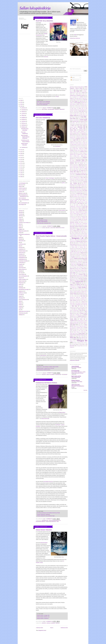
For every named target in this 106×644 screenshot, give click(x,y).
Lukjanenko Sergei (84, 216)
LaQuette (74, 203)
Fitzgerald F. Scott (79, 139)
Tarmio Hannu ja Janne (84, 308)
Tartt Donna (73, 309)
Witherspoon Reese (81, 343)
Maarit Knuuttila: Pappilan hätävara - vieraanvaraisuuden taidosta (51, 237)
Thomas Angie (76, 313)
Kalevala (78, 176)
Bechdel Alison (72, 107)
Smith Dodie (82, 295)
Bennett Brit (78, 107)
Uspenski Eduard (83, 323)
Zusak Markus (82, 344)
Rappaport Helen (83, 270)
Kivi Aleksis (85, 190)
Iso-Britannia (21, 244)
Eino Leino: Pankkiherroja (43, 118)
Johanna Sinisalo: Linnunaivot (43, 618)
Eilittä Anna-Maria (83, 133)
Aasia (20, 217)
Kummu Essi (72, 199)
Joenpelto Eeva (83, 170)
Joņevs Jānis (72, 173)
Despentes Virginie (73, 127)
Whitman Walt (72, 341)
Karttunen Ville (74, 180)
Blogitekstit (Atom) (42, 630)
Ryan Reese (81, 279)
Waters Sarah (81, 338)
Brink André (81, 111)
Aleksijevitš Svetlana (80, 95)
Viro (20, 310)
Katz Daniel (80, 182)
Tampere (20, 296)
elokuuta (23, 115)
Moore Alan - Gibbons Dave (75, 240)
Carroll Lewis (81, 118)
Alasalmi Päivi (73, 95)
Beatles (20, 226)
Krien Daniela (78, 198)
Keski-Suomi (21, 253)
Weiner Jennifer (76, 339)
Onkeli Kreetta (79, 254)
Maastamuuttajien (44, 543)
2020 (21, 154)
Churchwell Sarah (75, 121)
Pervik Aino (85, 261)
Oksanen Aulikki (77, 253)
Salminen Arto (79, 284)
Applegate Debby (73, 100)
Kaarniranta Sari (72, 176)
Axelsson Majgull (77, 103)
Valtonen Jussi (76, 326)
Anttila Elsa (84, 98)
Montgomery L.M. (78, 238)
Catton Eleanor (76, 120)
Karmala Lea (78, 179)
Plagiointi (21, 278)
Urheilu (20, 305)
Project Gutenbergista (50, 178)
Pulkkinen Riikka (74, 266)
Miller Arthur (84, 232)
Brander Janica (77, 110)
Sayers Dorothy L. (83, 287)
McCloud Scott (72, 229)
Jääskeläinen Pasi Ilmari (81, 175)
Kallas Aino (82, 176)
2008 (21, 173)
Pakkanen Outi (77, 258)
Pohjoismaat (21, 283)
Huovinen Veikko (80, 160)
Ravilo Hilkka (73, 273)
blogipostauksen (62, 412)
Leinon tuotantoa (62, 210)
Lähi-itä (20, 266)
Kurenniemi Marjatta (74, 201)
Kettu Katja (72, 188)
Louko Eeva (72, 216)
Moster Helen (76, 243)
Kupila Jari (84, 199)
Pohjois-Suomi (22, 281)
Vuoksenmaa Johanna (80, 335)
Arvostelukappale (22, 183)
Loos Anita (84, 215)
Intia (20, 242)
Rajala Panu (72, 269)
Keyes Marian (79, 188)
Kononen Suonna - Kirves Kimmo (77, 195)
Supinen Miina (72, 303)
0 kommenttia (50, 108)
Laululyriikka (21, 263)
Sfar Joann (75, 290)
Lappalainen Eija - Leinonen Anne (75, 206)
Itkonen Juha (81, 166)
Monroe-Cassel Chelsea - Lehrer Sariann (81, 237)
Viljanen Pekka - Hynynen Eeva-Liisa (80, 329)
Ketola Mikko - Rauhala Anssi (81, 186)
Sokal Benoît (83, 296)
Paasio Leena (81, 257)
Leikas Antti (81, 209)
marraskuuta (24, 110)
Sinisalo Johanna (51, 623)
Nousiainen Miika (83, 247)
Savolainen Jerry (74, 287)
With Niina (75, 343)
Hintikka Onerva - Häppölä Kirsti (80, 156)
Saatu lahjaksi (21, 204)
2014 (21, 161)
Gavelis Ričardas (83, 140)
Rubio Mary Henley (76, 277)
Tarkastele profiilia (75, 38)
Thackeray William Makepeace (78, 312)
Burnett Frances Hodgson (82, 116)
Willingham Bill (82, 341)
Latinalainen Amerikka (23, 261)
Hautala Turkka (84, 150)
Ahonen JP (84, 93)
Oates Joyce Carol (80, 251)
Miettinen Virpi (78, 232)
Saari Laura (72, 282)
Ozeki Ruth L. (79, 256)
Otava (63, 557)
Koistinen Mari (80, 192)
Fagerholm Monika (84, 137)
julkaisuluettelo (43, 355)
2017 (21, 155)
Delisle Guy (74, 126)
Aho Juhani (76, 91)
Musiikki (21, 271)
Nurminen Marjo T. (74, 250)
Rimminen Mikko (82, 274)
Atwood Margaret (74, 101)
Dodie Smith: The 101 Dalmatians (44, 102)
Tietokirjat (21, 298)
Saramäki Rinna (72, 286)
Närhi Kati (73, 251)
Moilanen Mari (80, 235)
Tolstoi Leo (75, 316)
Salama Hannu (84, 283)
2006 (21, 177)
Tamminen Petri (72, 308)
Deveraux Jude (82, 127)
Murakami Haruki (83, 243)
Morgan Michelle (83, 240)
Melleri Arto (79, 229)
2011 (21, 167)
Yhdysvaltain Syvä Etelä (24, 311)
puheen (63, 183)
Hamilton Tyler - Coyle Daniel (78, 147)
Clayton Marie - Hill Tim (74, 123)
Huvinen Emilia (78, 162)
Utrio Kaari (73, 325)
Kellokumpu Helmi (73, 185)
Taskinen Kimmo (81, 309)
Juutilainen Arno (84, 173)
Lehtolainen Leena (74, 209)
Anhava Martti (79, 98)
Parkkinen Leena (74, 260)
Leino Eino (53, 228)
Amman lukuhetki (75, 366)
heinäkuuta (24, 117)
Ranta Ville (84, 269)
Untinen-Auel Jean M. (74, 323)
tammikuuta (24, 147)
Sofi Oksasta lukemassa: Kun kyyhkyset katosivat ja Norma (48, 513)
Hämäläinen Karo (83, 163)
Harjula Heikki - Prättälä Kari (78, 149)
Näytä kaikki (85, 390)
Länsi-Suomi (21, 268)
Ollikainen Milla (72, 254)
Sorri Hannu (77, 299)
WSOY (61, 410)
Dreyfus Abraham (73, 131)
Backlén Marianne (73, 104)
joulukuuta (24, 108)
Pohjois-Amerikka (22, 279)
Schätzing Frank (81, 289)
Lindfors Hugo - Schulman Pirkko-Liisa (76, 212)
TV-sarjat (21, 294)
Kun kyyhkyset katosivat (48, 482)
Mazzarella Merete (83, 228)
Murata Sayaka (73, 244)
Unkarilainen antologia (83, 322)
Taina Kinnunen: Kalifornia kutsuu (44, 370)
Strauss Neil (72, 302)
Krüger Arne (84, 198)
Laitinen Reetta (83, 205)
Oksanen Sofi (45, 520)
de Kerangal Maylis (79, 346)
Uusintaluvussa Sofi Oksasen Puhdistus (46, 383)
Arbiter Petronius (79, 100)
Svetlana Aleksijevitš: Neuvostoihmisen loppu (46, 516)
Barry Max (84, 104)
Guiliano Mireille (74, 144)
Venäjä (20, 308)
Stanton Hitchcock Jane (74, 300)
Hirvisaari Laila (72, 157)
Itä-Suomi (21, 247)
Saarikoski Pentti (79, 281)
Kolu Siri (86, 193)
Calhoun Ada (77, 117)
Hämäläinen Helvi (73, 163)
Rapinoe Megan (77, 270)
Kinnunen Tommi (79, 190)
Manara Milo (75, 225)
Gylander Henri (72, 146)
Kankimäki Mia (76, 177)
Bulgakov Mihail (73, 116)
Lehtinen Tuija (85, 208)
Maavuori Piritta (83, 221)
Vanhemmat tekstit (64, 628)
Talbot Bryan (74, 306)
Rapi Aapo (72, 270)
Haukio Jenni (77, 150)
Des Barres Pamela (82, 126)
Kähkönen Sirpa (73, 202)
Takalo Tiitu (85, 305)
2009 (21, 171)
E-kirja (20, 233)
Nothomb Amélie (74, 247)
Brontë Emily (77, 113)
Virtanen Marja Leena (73, 333)
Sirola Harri (80, 293)
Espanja (20, 237)
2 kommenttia (50, 226)
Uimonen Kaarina (80, 320)
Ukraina (20, 303)
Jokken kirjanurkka (76, 385)
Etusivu (52, 628)
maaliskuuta (24, 125)
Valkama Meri (80, 325)
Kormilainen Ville (76, 196)
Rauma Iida (84, 271)
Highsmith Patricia (73, 154)
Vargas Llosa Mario (83, 326)
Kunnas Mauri (78, 199)
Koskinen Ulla (72, 198)
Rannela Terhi (78, 269)
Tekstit (73, 77)
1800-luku (21, 216)
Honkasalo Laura (79, 157)
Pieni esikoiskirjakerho (23, 203)
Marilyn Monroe (22, 269)
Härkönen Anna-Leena (74, 165)
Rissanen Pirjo (72, 276)
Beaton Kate (78, 105)
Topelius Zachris (81, 316)
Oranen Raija (84, 254)
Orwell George (72, 256)
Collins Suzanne (83, 123)
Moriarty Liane (80, 241)
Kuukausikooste (22, 259)
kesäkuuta (23, 119)
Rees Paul (79, 273)
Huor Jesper (72, 160)
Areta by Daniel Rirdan (76, 377)
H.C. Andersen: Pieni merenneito (43, 103)
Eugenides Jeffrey (73, 137)
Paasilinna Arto (74, 257)
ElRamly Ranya (78, 134)
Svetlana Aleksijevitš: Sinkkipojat (43, 514)
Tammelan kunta (83, 306)
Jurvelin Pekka (77, 173)
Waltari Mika (73, 338)
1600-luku (21, 212)
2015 (21, 159)
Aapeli (76, 87)
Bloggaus (21, 229)
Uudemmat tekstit (39, 628)
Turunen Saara (82, 319)
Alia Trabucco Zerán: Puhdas (77, 382)
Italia (20, 246)
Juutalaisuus (21, 249)
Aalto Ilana (72, 87)
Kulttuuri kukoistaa (76, 380)
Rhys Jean (75, 274)
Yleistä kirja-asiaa (22, 313)
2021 (21, 152)
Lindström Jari (72, 215)
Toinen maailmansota (23, 300)
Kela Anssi (84, 183)
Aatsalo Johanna (81, 87)
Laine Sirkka (76, 205)
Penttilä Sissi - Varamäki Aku (77, 261)
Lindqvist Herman (76, 214)
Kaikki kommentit (75, 80)
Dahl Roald (45, 109)
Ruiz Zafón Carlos (83, 277)
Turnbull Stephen (83, 318)
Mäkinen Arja (85, 244)
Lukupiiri (21, 264)
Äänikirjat (21, 315)
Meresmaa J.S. (84, 231)
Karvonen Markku (81, 180)
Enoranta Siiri (84, 136)
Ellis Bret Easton (73, 136)
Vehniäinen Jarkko (80, 328)
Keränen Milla (72, 186)
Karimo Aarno (72, 179)
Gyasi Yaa (84, 144)
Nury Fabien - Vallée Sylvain (83, 250)
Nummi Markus (78, 248)
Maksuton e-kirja (22, 193)
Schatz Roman (75, 289)
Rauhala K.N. (72, 271)
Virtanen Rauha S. (82, 333)
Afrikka (20, 219)
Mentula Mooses (77, 231)
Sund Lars (84, 302)
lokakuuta (23, 112)
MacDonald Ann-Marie (74, 222)
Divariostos (21, 185)
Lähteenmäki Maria (76, 221)
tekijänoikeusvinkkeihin (75, 360)
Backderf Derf (84, 103)
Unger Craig (76, 322)
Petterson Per (73, 263)
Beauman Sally (84, 105)
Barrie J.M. (79, 104)
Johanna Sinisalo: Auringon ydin (43, 615)
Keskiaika (21, 254)
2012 (21, 165)
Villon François (81, 331)
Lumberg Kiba (73, 218)
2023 (21, 106)
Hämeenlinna (21, 241)
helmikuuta (24, 127)
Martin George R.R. (79, 226)
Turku (20, 301)
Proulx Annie (85, 264)
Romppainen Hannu (79, 276)
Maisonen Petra (79, 224)
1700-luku (21, 214)
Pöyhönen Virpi (76, 267)
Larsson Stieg (85, 206)
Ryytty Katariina (76, 280)
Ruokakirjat (21, 288)
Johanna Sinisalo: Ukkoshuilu (44, 530)
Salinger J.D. (72, 284)
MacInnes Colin (83, 222)
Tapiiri (77, 308)
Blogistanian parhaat (23, 231)
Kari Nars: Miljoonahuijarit (42, 221)
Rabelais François (83, 267)
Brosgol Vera (76, 114)
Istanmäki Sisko (75, 166)
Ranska (20, 284)
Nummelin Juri (72, 248)
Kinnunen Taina (72, 190)
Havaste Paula (72, 152)
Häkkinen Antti (84, 162)
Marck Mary (72, 226)
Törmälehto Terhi (73, 320)
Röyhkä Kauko (83, 280)
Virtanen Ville (72, 335)
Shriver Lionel (81, 290)
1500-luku (21, 211)
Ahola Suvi (78, 93)
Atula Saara (85, 100)
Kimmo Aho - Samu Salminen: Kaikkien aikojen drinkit (48, 367)
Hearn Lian (77, 152)
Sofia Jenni (77, 296)
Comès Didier (72, 124)
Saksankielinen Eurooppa (24, 289)
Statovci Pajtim (83, 300)
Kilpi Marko (73, 189)
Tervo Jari (82, 310)
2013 (21, 163)
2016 (21, 157)
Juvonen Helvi (72, 175)
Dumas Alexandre (81, 131)
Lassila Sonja (73, 208)
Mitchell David (78, 234)
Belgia (20, 228)
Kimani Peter (78, 189)
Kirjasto (20, 186)
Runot (20, 286)
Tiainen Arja (72, 315)
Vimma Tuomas (76, 332)
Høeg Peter (81, 165)
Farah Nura (73, 139)
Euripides (78, 137)
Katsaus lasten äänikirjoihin (42, 105)
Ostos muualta (22, 198)
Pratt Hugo (79, 264)
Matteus (78, 228)
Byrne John (72, 117)
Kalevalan (46, 57)
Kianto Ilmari (85, 188)
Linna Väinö (78, 215)
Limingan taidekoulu (82, 211)
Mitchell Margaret (84, 234)
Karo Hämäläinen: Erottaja (42, 220)
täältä (75, 35)
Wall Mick (84, 336)
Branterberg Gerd (83, 110)
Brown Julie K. (83, 114)
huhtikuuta (24, 123)
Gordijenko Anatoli (73, 142)
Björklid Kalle (81, 108)
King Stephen (84, 189)
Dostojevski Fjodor (82, 130)
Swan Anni (73, 305)
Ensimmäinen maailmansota (24, 234)
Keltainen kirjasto (22, 251)
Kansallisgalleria (58, 146)
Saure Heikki (85, 286)
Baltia (20, 224)
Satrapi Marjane (79, 286)
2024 (21, 104)
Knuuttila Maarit (51, 375)
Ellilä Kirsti (84, 134)
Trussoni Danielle (76, 318)
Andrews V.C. (72, 98)
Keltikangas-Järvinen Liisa (82, 185)
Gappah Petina (76, 140)
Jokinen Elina (83, 172)
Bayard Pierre (72, 105)
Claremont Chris (83, 121)
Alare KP (84, 94)
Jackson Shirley (76, 167)
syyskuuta (23, 114)
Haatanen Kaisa (78, 146)
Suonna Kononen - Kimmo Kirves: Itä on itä (45, 368)
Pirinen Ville (85, 263)
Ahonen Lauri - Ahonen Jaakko (75, 94)
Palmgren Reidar (84, 259)
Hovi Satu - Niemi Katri (77, 159)
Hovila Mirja (84, 159)
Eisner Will (72, 134)
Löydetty (21, 192)
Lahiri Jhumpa (80, 203)
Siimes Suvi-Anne (77, 292)
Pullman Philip (81, 266)
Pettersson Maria (79, 263)
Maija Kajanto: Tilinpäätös (76, 368)
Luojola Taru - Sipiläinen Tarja (82, 218)
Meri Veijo (72, 232)
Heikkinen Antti (83, 152)
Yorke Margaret (76, 344)
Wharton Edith (84, 339)
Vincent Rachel (83, 332)
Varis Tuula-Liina (73, 328)
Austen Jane (82, 101)
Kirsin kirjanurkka (75, 371)
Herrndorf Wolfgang (83, 153)
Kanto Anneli (83, 177)
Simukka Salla (84, 292)
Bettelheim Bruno (84, 107)
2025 (21, 102)
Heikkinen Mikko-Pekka (74, 153)
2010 (21, 169)
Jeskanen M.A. (76, 170)
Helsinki (20, 239)
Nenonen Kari (85, 246)
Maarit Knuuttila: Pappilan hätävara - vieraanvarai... (25, 137)
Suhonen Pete (78, 302)
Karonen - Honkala (84, 179)
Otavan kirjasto (22, 274)
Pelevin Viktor (80, 260)
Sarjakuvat (21, 291)
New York (21, 273)
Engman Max (78, 136)
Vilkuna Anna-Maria (73, 331)
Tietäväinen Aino (79, 315)
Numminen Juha (85, 248)
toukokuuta (24, 121)
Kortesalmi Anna (83, 196)
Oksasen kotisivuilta (45, 419)
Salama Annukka (76, 283)
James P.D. (81, 169)
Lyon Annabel (79, 219)
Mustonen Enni (79, 244)
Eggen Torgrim (76, 133)
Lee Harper (79, 208)
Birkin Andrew (74, 108)
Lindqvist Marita (83, 214)
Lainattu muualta (22, 188)
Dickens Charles (73, 130)
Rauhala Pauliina (78, 271)
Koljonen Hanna (80, 193)
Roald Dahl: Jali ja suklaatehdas (44, 21)
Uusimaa (20, 306)
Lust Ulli (73, 219)
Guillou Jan (80, 144)
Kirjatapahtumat (22, 258)
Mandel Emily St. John (82, 225)
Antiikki (20, 221)
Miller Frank (72, 234)
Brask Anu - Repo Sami (74, 111)
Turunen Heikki (73, 319)
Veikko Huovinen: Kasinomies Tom (44, 223)
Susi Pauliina (78, 303)
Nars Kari (80, 246)
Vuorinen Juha (78, 336)
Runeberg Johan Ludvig (74, 279)
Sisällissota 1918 (22, 293)
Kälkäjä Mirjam (81, 202)
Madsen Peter (72, 224)
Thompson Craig (83, 313)
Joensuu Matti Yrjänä (74, 172)
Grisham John (85, 143)
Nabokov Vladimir (74, 246)
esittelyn (57, 96)
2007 (21, 175)
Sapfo (85, 284)
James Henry (76, 169)
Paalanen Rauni (85, 256)
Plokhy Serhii (73, 264)
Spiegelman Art (84, 299)
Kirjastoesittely (22, 256)
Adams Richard (76, 90)
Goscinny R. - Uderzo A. (82, 142)
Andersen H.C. (76, 97)
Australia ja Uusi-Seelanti (24, 222)
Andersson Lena (83, 97)
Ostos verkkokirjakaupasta (24, 200)
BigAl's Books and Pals (76, 376)
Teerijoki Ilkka (76, 310)
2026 (21, 100)
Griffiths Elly (72, 143)
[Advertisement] (56, 640)
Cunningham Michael (79, 124)
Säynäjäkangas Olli (79, 305)
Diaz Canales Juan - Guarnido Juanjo (78, 129)
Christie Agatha (84, 120)
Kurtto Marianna (83, 201)
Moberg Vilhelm (74, 235)
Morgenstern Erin (73, 241)
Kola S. (74, 193)
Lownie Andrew (78, 216)
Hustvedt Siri (72, 162)
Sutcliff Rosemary (84, 303)
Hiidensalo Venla (80, 154)
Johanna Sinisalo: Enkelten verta (43, 617)
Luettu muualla (22, 190)
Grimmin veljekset (79, 143)
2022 (21, 150)
